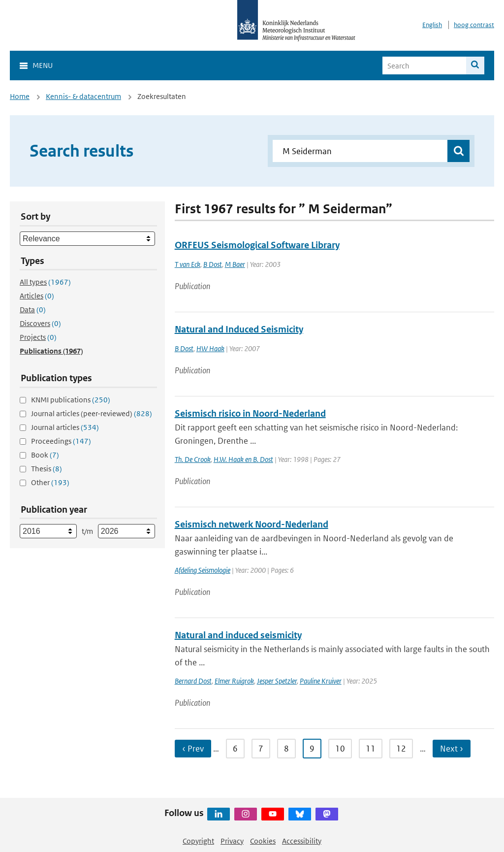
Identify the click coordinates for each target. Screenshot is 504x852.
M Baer (235, 264)
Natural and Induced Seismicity (239, 329)
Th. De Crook (193, 459)
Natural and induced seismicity (238, 635)
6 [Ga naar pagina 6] (235, 749)
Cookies (263, 841)
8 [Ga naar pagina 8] (286, 749)
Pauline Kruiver (321, 681)
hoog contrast (474, 25)
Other (50, 482)
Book (45, 455)
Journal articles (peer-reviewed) (92, 413)
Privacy (232, 841)
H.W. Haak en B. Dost (243, 459)
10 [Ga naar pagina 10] (340, 749)
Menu (43, 65)
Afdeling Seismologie (203, 570)
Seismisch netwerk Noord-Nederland (252, 524)
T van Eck (188, 264)
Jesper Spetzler (277, 681)
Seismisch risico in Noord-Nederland (250, 413)
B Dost (213, 264)
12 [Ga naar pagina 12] (401, 749)
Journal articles (65, 427)
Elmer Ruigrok (234, 681)
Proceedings (61, 441)
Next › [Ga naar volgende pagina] (452, 749)
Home (20, 96)
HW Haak (210, 348)
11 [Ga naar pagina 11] (371, 749)
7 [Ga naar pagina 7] (261, 749)
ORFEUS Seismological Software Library (257, 245)
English (432, 25)
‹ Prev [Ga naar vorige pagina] (193, 749)
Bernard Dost (193, 681)
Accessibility (302, 841)
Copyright (198, 841)
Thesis (47, 469)
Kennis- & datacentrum (83, 96)
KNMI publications (71, 400)
